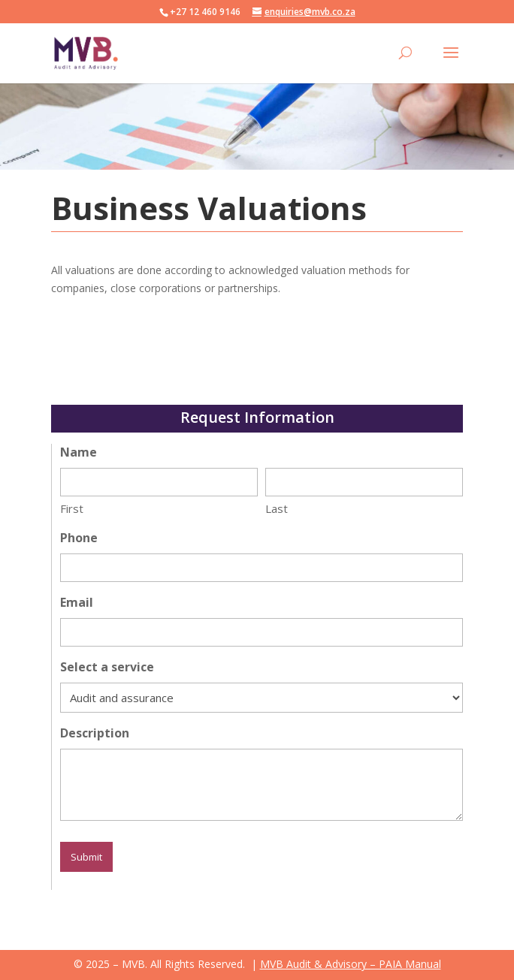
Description (95, 733)
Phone (79, 538)
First (72, 508)
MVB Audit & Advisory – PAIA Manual (351, 964)
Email (77, 602)
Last (277, 508)
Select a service (107, 667)
